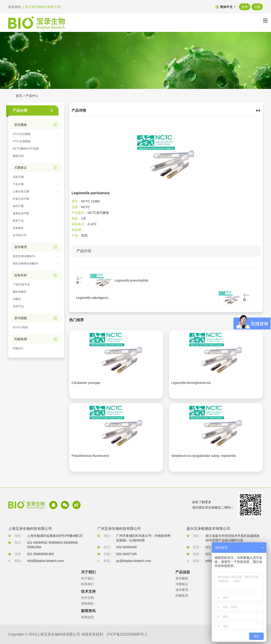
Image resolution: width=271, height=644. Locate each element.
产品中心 (32, 96)
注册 (257, 7)
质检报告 (87, 603)
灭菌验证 (182, 584)
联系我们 (87, 584)
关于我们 (87, 578)
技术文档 (87, 598)
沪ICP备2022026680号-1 (127, 634)
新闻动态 (87, 617)
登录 (245, 7)
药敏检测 (182, 595)
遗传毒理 (182, 590)
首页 (19, 96)
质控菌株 (182, 578)
